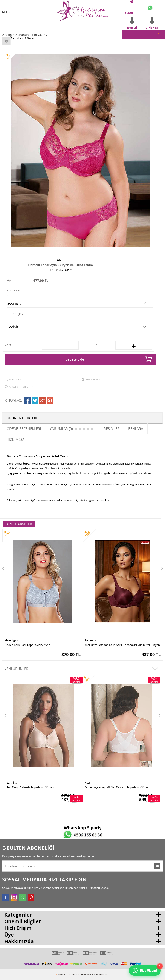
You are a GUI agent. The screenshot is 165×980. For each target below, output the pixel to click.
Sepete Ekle (109, 359)
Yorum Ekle (16, 379)
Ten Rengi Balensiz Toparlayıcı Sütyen (30, 787)
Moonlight (11, 640)
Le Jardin (91, 640)
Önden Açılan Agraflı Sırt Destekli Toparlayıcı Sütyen (117, 787)
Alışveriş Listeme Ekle (22, 387)
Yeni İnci (12, 783)
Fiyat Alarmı (94, 379)
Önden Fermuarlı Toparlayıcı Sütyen (27, 645)
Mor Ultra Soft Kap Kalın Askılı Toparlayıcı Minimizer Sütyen (122, 645)
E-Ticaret (69, 975)
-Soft (60, 975)
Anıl (61, 260)
